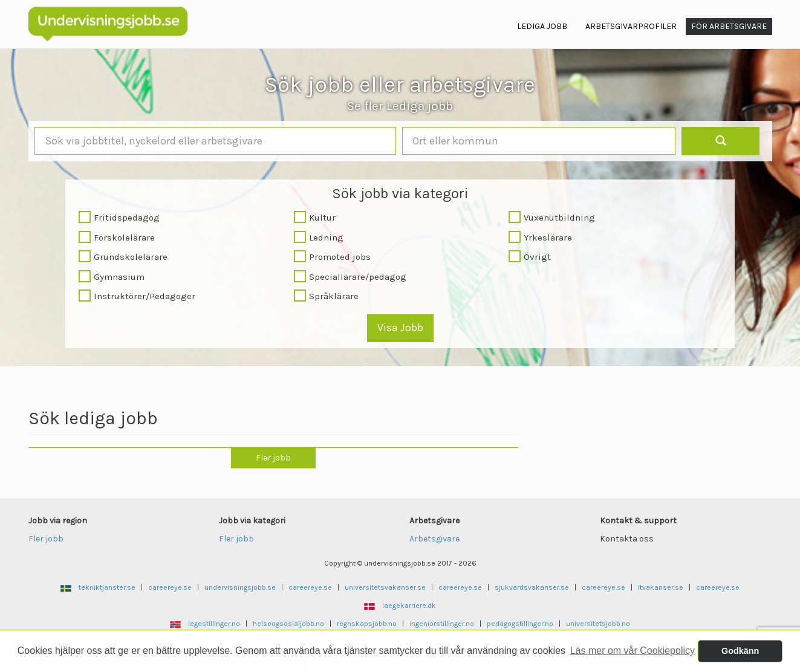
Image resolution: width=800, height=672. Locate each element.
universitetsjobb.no (598, 624)
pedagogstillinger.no (520, 624)
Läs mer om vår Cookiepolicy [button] (633, 651)
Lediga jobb (542, 26)
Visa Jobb (400, 328)
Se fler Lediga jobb (400, 106)
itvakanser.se (661, 587)
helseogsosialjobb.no (288, 624)
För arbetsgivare (729, 26)
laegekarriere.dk (409, 606)
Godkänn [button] (740, 651)
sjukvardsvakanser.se (532, 587)
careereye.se (170, 587)
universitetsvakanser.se (385, 587)
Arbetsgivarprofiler (631, 26)
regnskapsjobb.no (367, 624)
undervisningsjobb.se (240, 587)
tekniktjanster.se (107, 587)
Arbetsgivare (434, 539)
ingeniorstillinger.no (442, 624)
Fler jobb (273, 458)
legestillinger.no (214, 624)
